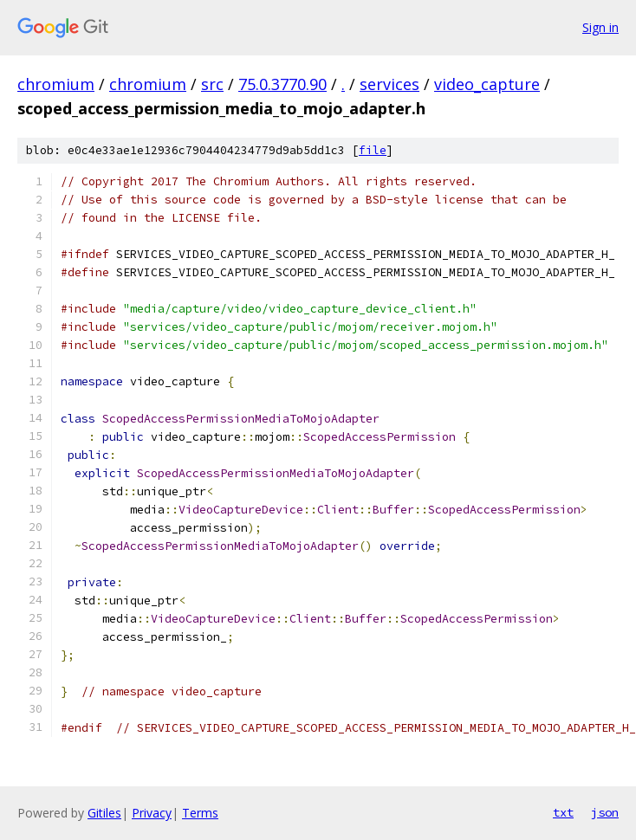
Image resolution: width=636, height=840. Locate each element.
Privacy (152, 813)
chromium (56, 84)
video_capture (487, 84)
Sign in (600, 27)
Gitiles (104, 813)
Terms (200, 813)
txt (563, 812)
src (212, 84)
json (605, 812)
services (389, 84)
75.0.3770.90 (282, 84)
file (373, 150)
